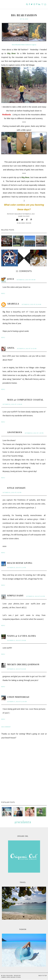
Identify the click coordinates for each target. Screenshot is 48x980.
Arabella (13, 304)
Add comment (6, 727)
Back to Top (43, 976)
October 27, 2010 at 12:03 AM (17, 702)
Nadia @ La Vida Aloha (22, 636)
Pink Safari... (18, 812)
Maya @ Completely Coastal (25, 400)
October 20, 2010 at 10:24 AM (31, 304)
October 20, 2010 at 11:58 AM (12, 404)
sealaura (9, 976)
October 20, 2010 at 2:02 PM (12, 493)
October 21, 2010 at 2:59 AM (17, 640)
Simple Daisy (15, 596)
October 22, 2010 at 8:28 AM (17, 669)
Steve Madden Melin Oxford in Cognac (24, 45)
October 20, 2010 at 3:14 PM (17, 568)
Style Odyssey (16, 488)
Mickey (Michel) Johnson (23, 664)
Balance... (30, 241)
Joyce (11, 279)
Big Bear (22, 223)
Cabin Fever (18, 241)
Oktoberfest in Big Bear (7, 241)
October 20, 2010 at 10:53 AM (27, 349)
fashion (28, 223)
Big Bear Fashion (41, 241)
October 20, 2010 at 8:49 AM (26, 280)
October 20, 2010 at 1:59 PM (34, 433)
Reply (3, 293)
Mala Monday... (30, 812)
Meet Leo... (41, 812)
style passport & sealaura (7, 813)
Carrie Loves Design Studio (11, 977)
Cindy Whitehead (18, 697)
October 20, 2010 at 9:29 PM (36, 596)
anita (11, 348)
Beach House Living (20, 563)
